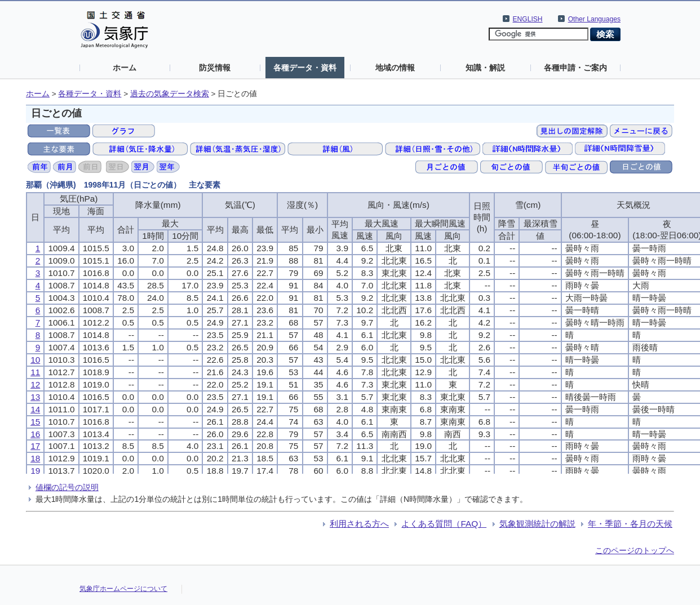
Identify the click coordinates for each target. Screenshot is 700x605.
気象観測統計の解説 (537, 524)
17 (35, 446)
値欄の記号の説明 (67, 487)
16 (35, 434)
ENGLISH (528, 19)
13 (35, 397)
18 (35, 458)
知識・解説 (485, 68)
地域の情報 (395, 68)
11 (35, 372)
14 (35, 409)
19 (35, 471)
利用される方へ (359, 524)
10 (35, 360)
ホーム (125, 68)
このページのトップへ (635, 550)
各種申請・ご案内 (575, 68)
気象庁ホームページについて (123, 589)
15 (35, 422)
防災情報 (215, 68)
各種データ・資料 (305, 68)
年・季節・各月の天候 (630, 524)
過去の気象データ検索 (170, 94)
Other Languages (594, 19)
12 (35, 384)
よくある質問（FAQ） (444, 524)
